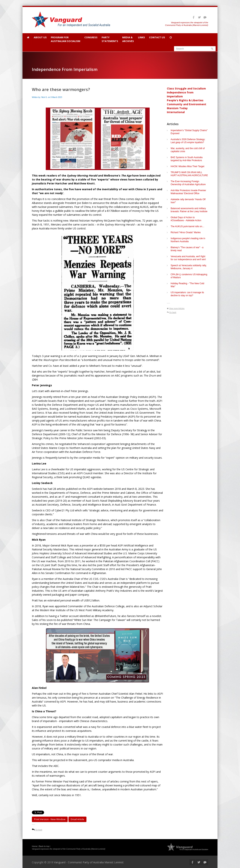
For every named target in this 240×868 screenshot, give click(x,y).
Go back (39, 830)
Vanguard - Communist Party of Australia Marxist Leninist (89, 862)
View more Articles (177, 308)
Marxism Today (177, 108)
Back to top (44, 846)
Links (141, 39)
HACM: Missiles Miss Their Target (187, 166)
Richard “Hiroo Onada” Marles (186, 232)
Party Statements (110, 39)
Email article (77, 819)
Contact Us (157, 39)
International (176, 112)
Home (35, 846)
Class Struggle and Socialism (186, 88)
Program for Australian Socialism (66, 39)
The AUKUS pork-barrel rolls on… (187, 226)
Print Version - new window (50, 819)
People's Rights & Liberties (185, 100)
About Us (40, 39)
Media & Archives (128, 39)
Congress (91, 39)
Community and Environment (187, 104)
